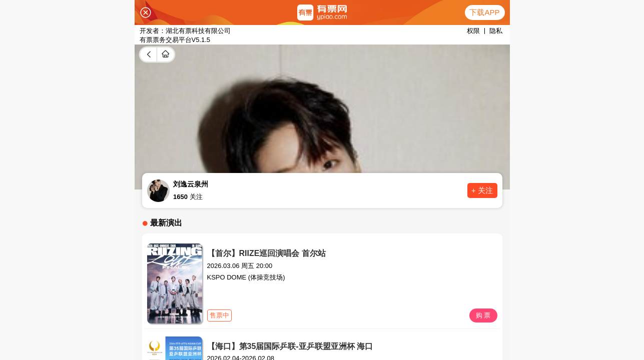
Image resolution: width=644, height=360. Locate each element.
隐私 (496, 31)
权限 (473, 31)
